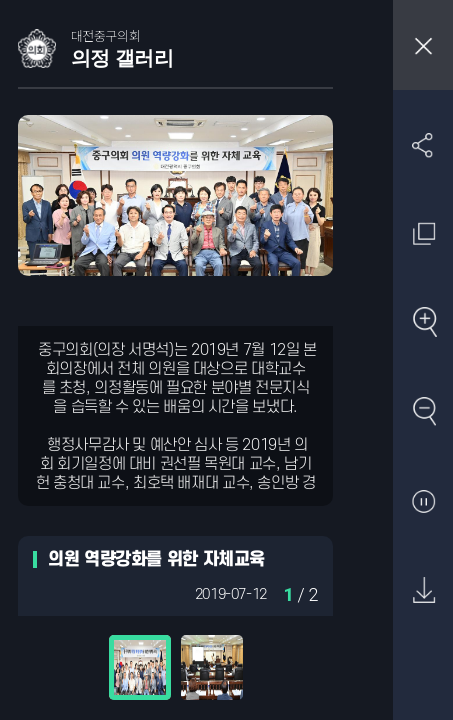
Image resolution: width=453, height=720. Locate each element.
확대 (423, 323)
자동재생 (423, 502)
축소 (423, 412)
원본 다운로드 (423, 591)
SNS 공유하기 (423, 144)
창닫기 (423, 45)
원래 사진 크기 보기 (423, 233)
